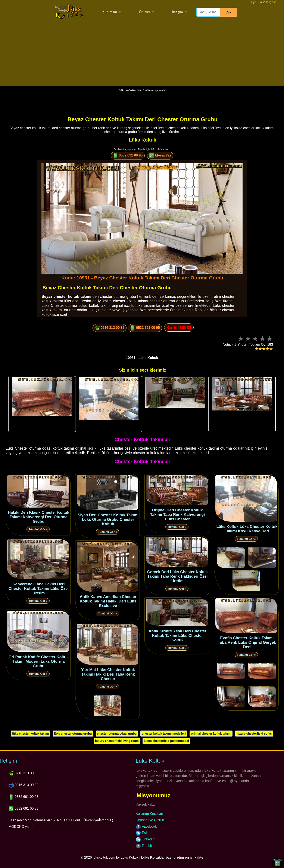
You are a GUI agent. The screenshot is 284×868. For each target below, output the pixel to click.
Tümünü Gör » (38, 529)
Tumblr (144, 846)
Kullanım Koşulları (149, 814)
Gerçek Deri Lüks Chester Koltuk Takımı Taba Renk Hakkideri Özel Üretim (177, 576)
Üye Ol (255, 2)
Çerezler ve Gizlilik (150, 820)
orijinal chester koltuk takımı (211, 734)
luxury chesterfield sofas (254, 734)
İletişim (178, 12)
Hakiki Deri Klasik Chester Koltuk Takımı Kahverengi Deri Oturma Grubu (39, 517)
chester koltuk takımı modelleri (164, 734)
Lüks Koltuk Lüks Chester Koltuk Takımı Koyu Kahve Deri (247, 529)
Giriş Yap (271, 2)
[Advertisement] (142, 56)
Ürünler (144, 12)
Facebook (146, 826)
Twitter (144, 833)
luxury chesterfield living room (117, 741)
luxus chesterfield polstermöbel (166, 741)
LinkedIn (145, 839)
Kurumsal (110, 12)
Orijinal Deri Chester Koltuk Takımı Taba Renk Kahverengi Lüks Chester (177, 515)
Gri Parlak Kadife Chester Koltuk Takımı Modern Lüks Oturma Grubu (39, 661)
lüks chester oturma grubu (73, 734)
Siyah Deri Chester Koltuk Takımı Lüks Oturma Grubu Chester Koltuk (108, 520)
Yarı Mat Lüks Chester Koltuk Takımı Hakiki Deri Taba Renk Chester (108, 674)
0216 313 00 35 (110, 328)
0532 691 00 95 (128, 156)
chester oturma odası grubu (117, 734)
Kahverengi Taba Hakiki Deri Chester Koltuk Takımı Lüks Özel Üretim (39, 589)
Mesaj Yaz (160, 156)
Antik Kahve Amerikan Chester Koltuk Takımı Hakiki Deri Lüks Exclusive (108, 601)
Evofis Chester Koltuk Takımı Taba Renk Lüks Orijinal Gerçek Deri (247, 642)
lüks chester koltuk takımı (30, 734)
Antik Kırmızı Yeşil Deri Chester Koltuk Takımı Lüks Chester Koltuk (177, 636)
